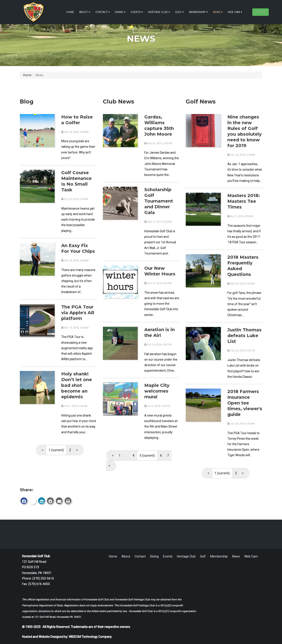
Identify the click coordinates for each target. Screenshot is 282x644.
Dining (120, 12)
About (85, 12)
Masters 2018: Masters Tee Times (244, 201)
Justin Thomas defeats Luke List (244, 336)
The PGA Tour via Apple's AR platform (78, 313)
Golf (180, 12)
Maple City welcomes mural (157, 391)
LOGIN (261, 12)
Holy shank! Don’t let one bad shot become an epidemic (77, 385)
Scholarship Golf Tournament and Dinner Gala (159, 201)
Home (70, 12)
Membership (199, 12)
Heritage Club (159, 12)
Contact (103, 12)
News (218, 12)
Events (137, 12)
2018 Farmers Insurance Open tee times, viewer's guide (245, 403)
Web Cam (235, 12)
